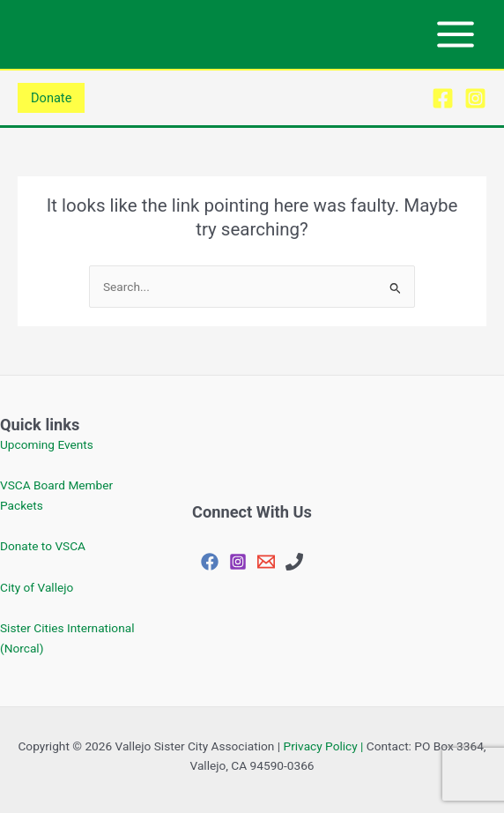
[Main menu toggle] (456, 34)
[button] (51, 98)
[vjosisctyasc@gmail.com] (266, 562)
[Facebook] (443, 98)
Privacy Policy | (324, 746)
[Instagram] (475, 98)
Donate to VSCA (43, 546)
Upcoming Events (47, 444)
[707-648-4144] (294, 562)
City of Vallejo (37, 587)
